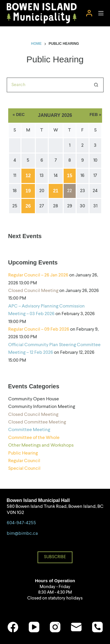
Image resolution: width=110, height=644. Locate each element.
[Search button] (96, 85)
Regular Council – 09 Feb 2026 (39, 329)
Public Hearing (23, 453)
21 (56, 191)
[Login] (89, 13)
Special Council (24, 469)
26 (28, 206)
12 (28, 176)
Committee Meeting (29, 430)
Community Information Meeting (42, 407)
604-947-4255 (21, 523)
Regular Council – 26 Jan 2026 (38, 275)
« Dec (19, 115)
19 (28, 191)
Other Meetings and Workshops (41, 445)
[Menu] (101, 13)
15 (70, 176)
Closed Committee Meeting (37, 422)
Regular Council (24, 461)
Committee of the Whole (34, 438)
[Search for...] (48, 85)
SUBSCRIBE (55, 557)
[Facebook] (13, 627)
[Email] (76, 627)
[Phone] (97, 627)
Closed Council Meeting (33, 291)
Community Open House (34, 399)
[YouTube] (34, 627)
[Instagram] (55, 627)
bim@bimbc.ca (22, 534)
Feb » (95, 115)
